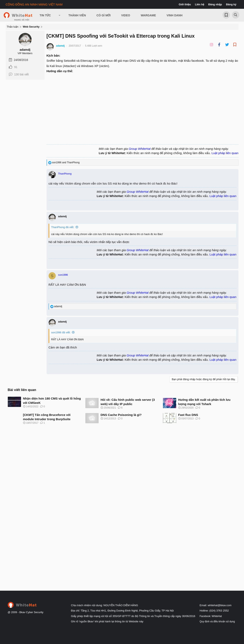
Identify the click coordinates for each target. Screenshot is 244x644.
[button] (60, 15)
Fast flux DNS (188, 415)
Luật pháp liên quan (225, 153)
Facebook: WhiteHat (211, 616)
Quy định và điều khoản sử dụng (217, 622)
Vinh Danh (175, 15)
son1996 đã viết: (61, 332)
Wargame (148, 15)
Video (126, 15)
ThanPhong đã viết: (63, 227)
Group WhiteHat (140, 149)
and (66, 162)
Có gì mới (104, 15)
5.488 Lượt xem (94, 46)
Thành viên (77, 15)
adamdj (25, 50)
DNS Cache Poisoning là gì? (121, 415)
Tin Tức (45, 15)
